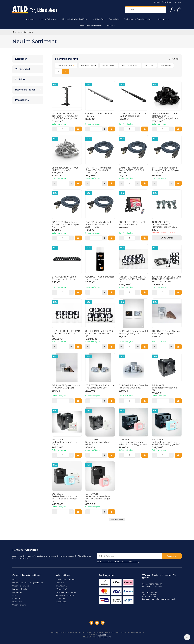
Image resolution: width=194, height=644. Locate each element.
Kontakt (178, 2)
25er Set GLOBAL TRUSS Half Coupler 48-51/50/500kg (65, 170)
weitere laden (117, 519)
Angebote (30, 19)
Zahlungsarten (107, 575)
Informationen (63, 575)
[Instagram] (103, 623)
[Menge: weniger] (54, 129)
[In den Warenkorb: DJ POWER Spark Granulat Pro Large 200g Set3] (78, 401)
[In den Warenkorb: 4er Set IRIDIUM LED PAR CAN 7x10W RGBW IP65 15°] (78, 347)
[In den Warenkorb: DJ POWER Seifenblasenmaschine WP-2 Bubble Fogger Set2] (178, 455)
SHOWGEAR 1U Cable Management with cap (64, 278)
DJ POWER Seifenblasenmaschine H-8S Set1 (66, 442)
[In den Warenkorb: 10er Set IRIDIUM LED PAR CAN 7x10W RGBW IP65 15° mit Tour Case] (178, 292)
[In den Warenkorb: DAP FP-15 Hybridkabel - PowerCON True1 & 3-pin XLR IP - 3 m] (78, 238)
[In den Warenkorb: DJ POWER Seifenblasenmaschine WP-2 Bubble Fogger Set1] (145, 455)
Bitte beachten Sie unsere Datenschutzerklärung (118, 562)
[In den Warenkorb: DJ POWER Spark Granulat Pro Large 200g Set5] (145, 401)
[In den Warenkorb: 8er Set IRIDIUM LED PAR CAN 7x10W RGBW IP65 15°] (111, 347)
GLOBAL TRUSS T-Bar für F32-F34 (99, 115)
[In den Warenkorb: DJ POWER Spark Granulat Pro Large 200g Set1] (145, 347)
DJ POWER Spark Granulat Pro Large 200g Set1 (133, 332)
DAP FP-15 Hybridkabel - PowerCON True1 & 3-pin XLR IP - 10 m (132, 170)
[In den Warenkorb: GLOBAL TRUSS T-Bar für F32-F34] (111, 129)
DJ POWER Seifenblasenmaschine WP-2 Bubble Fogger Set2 (166, 442)
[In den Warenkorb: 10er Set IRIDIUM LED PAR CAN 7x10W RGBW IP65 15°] (145, 292)
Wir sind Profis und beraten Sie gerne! (159, 577)
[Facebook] (91, 623)
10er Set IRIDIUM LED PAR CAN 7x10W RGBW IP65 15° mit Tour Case (166, 279)
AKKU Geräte (99, 19)
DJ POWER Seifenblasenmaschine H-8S (166, 388)
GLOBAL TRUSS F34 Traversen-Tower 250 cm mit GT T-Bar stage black (65, 116)
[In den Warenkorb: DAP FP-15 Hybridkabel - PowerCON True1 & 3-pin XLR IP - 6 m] (111, 238)
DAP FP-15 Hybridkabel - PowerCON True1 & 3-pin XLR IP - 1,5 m (99, 170)
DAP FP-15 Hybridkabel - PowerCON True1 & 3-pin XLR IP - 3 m (65, 224)
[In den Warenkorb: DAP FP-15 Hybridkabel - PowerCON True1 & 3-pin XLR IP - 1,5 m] (111, 183)
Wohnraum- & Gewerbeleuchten (139, 19)
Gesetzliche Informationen (27, 575)
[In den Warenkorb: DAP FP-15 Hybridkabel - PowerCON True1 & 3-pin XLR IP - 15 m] (178, 183)
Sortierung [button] (166, 65)
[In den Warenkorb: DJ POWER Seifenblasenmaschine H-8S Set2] (111, 455)
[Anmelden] (173, 10)
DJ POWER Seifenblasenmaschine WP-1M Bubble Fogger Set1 (64, 497)
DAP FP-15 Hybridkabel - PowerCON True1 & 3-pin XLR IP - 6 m (99, 224)
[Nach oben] (187, 637)
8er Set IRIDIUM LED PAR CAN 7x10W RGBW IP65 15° (99, 333)
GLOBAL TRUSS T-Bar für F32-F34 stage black (132, 115)
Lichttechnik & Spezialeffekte (76, 19)
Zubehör (111, 26)
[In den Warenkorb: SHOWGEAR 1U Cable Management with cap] (78, 292)
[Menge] (63, 129)
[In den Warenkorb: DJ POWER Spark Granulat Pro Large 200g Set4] (111, 401)
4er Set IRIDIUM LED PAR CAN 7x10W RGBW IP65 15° (66, 333)
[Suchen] (145, 10)
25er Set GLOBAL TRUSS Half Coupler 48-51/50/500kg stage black (165, 116)
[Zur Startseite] (38, 10)
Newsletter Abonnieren (25, 550)
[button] (117, 68)
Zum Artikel (167, 238)
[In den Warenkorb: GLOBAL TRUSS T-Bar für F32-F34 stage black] (145, 129)
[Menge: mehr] (71, 129)
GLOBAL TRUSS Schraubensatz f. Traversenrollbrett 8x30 (165, 224)
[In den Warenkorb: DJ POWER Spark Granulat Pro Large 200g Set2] (178, 347)
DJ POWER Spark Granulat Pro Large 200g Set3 (67, 387)
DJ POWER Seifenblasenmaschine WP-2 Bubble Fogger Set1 (133, 442)
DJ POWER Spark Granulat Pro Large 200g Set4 (100, 387)
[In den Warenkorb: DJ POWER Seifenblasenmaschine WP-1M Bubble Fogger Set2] (111, 512)
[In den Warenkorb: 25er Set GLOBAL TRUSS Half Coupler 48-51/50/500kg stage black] (178, 129)
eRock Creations (104, 637)
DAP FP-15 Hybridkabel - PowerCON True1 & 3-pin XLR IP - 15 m (165, 170)
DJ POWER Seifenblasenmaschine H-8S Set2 (99, 442)
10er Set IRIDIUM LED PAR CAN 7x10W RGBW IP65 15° (133, 279)
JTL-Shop (102, 635)
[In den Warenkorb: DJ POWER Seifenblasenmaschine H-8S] (178, 401)
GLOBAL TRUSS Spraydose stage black (100, 278)
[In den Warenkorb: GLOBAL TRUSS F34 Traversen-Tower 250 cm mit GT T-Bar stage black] (78, 129)
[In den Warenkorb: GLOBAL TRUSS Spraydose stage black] (111, 292)
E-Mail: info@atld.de (163, 2)
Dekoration (163, 19)
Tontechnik (115, 19)
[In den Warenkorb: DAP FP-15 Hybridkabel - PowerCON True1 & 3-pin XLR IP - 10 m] (145, 183)
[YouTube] (97, 623)
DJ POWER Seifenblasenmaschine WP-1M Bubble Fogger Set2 (98, 497)
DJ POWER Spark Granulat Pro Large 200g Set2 (167, 332)
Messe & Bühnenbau (49, 19)
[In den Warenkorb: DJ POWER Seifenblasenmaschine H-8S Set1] (78, 455)
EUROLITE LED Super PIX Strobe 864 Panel (133, 223)
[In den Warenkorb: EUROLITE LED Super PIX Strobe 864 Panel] (145, 238)
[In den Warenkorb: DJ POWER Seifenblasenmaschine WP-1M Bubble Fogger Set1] (78, 512)
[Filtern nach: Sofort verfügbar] (66, 65)
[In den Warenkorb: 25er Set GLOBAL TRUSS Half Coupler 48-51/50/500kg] (78, 183)
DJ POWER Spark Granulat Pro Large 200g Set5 (133, 387)
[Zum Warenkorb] (179, 10)
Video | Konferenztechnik (91, 26)
